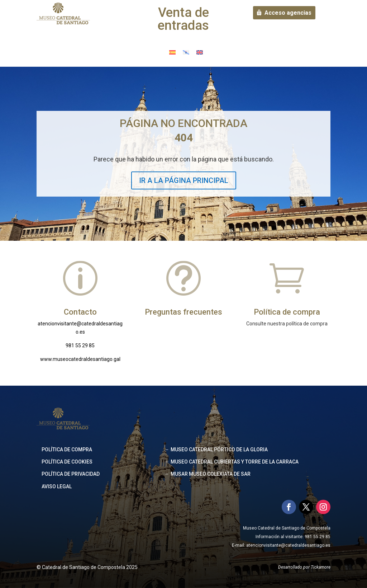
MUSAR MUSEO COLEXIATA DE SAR (211, 474)
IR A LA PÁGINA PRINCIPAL (184, 180)
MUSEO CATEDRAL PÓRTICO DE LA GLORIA (219, 450)
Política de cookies (67, 462)
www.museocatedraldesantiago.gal (80, 359)
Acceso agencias (288, 13)
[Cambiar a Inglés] (200, 52)
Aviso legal (57, 486)
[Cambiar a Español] (172, 52)
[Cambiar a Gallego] (186, 52)
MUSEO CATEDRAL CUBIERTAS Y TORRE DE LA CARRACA (235, 462)
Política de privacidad (71, 474)
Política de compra (67, 450)
